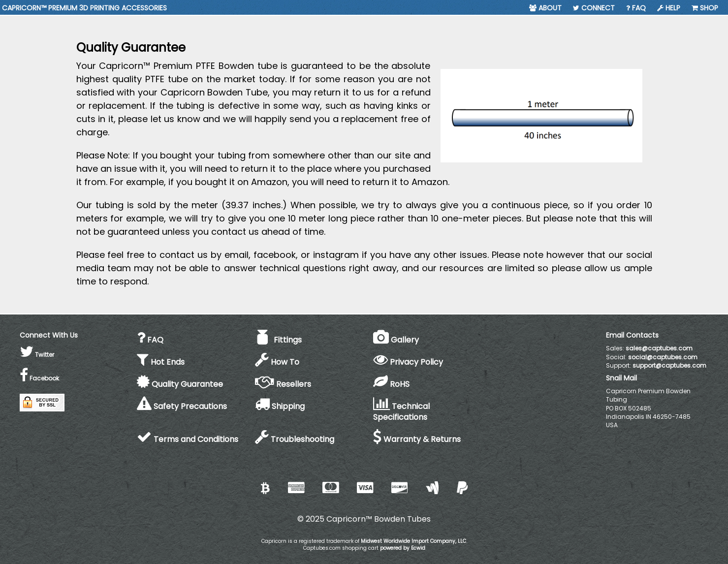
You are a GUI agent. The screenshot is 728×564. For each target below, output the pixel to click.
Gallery (396, 340)
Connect (594, 8)
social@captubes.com (663, 357)
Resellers (283, 384)
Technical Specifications (401, 412)
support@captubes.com (669, 365)
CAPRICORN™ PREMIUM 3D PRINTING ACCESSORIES (84, 8)
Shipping (280, 406)
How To (277, 362)
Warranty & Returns (417, 439)
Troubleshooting (295, 439)
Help (669, 8)
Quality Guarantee (180, 384)
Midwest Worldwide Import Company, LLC (413, 541)
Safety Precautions (182, 406)
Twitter (37, 355)
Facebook (39, 378)
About (545, 8)
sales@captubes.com (659, 348)
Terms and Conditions (188, 439)
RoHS (391, 384)
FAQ (636, 8)
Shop (705, 8)
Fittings (278, 340)
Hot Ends (161, 362)
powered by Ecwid (403, 548)
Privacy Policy (408, 362)
